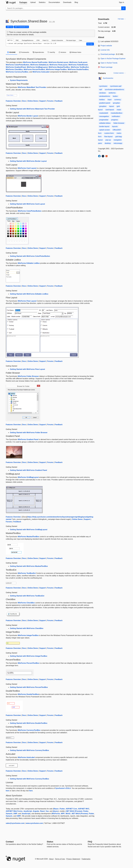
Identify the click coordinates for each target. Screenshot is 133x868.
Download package (108, 54)
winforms (112, 93)
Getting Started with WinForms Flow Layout (27, 369)
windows (103, 93)
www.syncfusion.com (34, 823)
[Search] (123, 8)
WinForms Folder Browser (28, 376)
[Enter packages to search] (64, 8)
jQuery (56, 811)
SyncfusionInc (108, 78)
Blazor (56, 809)
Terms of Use (60, 859)
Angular (36, 811)
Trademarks (86, 859)
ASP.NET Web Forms (14, 811)
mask (119, 110)
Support (43, 101)
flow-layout (108, 137)
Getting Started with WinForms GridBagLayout (29, 530)
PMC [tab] (17, 40)
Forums (50, 101)
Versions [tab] (62, 52)
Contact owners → (120, 73)
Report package (107, 67)
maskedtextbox (117, 113)
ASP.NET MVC (84, 809)
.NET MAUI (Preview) (74, 811)
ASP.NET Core (71, 809)
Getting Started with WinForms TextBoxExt (27, 596)
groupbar (116, 103)
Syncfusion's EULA (63, 788)
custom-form (109, 133)
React (42, 811)
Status (50, 842)
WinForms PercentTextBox (34, 69)
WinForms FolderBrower (78, 65)
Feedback (59, 101)
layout (112, 106)
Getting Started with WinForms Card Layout (27, 204)
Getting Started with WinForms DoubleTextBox (29, 723)
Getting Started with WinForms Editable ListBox (29, 294)
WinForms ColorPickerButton (18, 65)
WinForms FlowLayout (58, 65)
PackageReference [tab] (28, 40)
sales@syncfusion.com (15, 823)
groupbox (103, 106)
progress (114, 120)
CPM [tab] (38, 40)
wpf (101, 90)
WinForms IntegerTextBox (56, 69)
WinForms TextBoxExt (80, 67)
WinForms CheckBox (14, 69)
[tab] (23, 2)
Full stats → (122, 19)
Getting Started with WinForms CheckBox (27, 628)
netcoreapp (118, 143)
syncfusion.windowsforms (114, 90)
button (115, 96)
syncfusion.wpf (116, 86)
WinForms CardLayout (78, 62)
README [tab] (11, 52)
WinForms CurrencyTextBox (17, 72)
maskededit (104, 113)
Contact (10, 842)
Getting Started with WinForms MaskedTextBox (29, 566)
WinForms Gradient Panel (28, 439)
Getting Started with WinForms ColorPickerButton (30, 256)
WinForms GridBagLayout (37, 67)
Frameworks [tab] (24, 52)
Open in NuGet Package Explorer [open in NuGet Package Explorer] (113, 59)
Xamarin (9, 814)
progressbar (104, 120)
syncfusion (103, 86)
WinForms (56, 814)
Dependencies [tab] (38, 52)
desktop (108, 143)
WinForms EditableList (39, 65)
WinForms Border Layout (28, 116)
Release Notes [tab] (75, 52)
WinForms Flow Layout (27, 301)
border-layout (104, 126)
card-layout (110, 110)
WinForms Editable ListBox (29, 263)
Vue (47, 811)
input (110, 100)
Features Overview (13, 101)
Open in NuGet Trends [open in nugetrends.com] (109, 63)
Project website (106, 46)
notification (116, 116)
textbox (102, 100)
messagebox (104, 116)
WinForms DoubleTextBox (78, 69)
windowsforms (105, 96)
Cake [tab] (80, 40)
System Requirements (19, 80)
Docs (24, 101)
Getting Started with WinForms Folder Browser (29, 433)
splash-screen (105, 130)
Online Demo (33, 101)
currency (118, 100)
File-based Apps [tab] (71, 40)
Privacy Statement (73, 859)
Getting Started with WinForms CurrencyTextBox (29, 750)
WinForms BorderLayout (58, 62)
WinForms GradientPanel (16, 67)
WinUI (68, 814)
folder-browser (119, 123)
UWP (15, 814)
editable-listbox (105, 123)
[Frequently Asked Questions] (90, 842)
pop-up (108, 140)
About (51, 859)
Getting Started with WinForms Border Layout (28, 161)
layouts (115, 126)
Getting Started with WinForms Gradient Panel (28, 470)
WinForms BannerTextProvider (35, 62)
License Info (105, 50)
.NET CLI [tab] (10, 40)
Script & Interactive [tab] (57, 40)
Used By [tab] (51, 52)
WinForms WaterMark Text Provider (32, 87)
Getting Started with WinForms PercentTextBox (29, 687)
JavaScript (28, 811)
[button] (90, 44)
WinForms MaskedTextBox (59, 67)
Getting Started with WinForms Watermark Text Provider (32, 109)
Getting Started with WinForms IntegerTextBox (29, 656)
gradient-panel (105, 103)
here (8, 791)
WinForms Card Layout (27, 168)
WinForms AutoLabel (41, 72)
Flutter (62, 809)
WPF (63, 814)
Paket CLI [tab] (46, 40)
